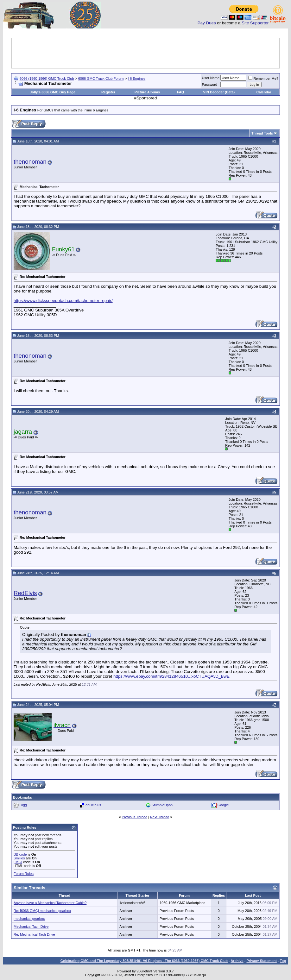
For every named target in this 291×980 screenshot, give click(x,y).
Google (223, 805)
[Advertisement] (146, 53)
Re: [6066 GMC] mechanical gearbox (42, 911)
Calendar (264, 92)
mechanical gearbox (29, 919)
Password (210, 85)
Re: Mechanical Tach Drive (34, 934)
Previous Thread (135, 817)
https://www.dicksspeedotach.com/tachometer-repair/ (63, 301)
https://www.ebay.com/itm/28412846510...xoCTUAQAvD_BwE (171, 676)
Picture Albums (147, 92)
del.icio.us (93, 805)
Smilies (19, 858)
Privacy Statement (261, 961)
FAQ (181, 92)
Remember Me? (263, 79)
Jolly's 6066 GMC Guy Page (53, 92)
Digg (23, 805)
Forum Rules (24, 874)
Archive (237, 961)
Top (283, 961)
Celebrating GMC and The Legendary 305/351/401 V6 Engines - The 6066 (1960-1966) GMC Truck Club (144, 961)
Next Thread (160, 817)
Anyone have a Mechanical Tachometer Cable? (50, 903)
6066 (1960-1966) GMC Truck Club (47, 79)
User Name (211, 78)
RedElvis (25, 593)
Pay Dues (207, 23)
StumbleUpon (162, 805)
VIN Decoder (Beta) (219, 92)
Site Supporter (255, 23)
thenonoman (30, 162)
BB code (20, 854)
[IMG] (18, 862)
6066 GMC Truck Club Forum (101, 79)
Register (108, 92)
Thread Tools (262, 133)
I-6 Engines (137, 79)
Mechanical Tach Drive (31, 927)
